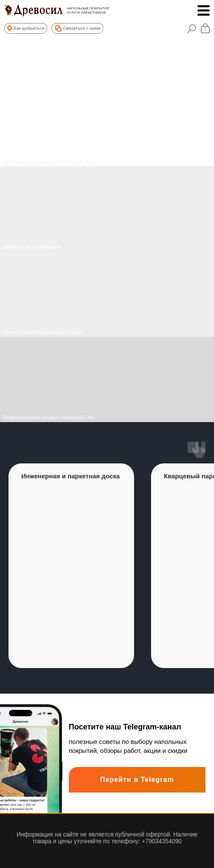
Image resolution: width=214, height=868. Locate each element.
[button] (26, 28)
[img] (107, 294)
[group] (71, 566)
